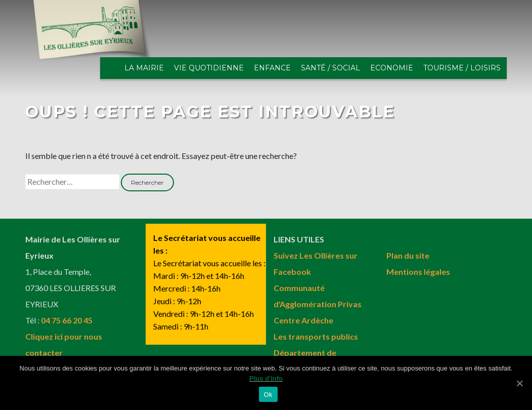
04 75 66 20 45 (67, 320)
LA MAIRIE (144, 68)
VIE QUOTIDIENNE (209, 68)
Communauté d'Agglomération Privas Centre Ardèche (318, 304)
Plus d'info (266, 379)
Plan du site (408, 255)
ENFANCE (272, 68)
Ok (268, 395)
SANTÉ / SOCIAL (330, 68)
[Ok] (519, 383)
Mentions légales (418, 272)
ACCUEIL (113, 68)
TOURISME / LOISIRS (462, 68)
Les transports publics (316, 336)
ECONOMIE (392, 68)
